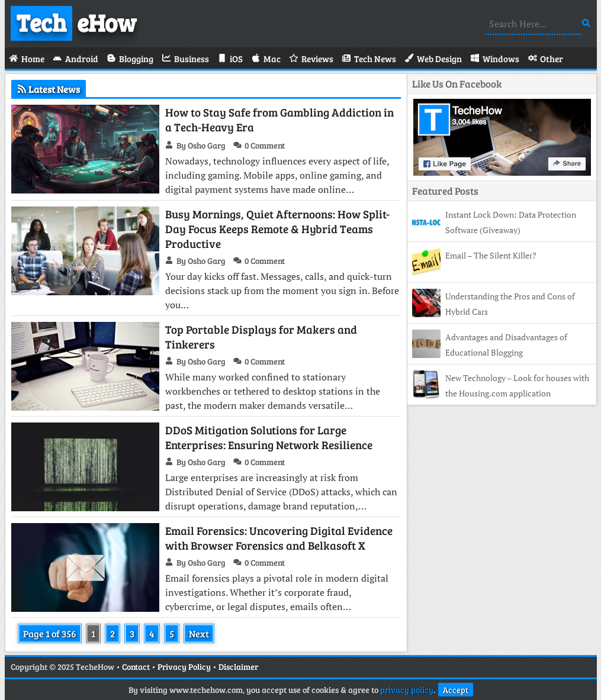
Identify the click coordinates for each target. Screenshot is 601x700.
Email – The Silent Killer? (491, 255)
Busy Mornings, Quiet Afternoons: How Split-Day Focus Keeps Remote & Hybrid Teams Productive (277, 229)
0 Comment (265, 145)
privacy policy (407, 690)
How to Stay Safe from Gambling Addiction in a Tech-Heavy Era (279, 120)
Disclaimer (238, 667)
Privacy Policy (184, 667)
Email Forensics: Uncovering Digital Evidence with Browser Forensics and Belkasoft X (279, 538)
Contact (136, 667)
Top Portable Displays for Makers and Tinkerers (261, 337)
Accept (456, 690)
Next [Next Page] (199, 633)
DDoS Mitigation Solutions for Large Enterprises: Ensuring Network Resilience (269, 437)
